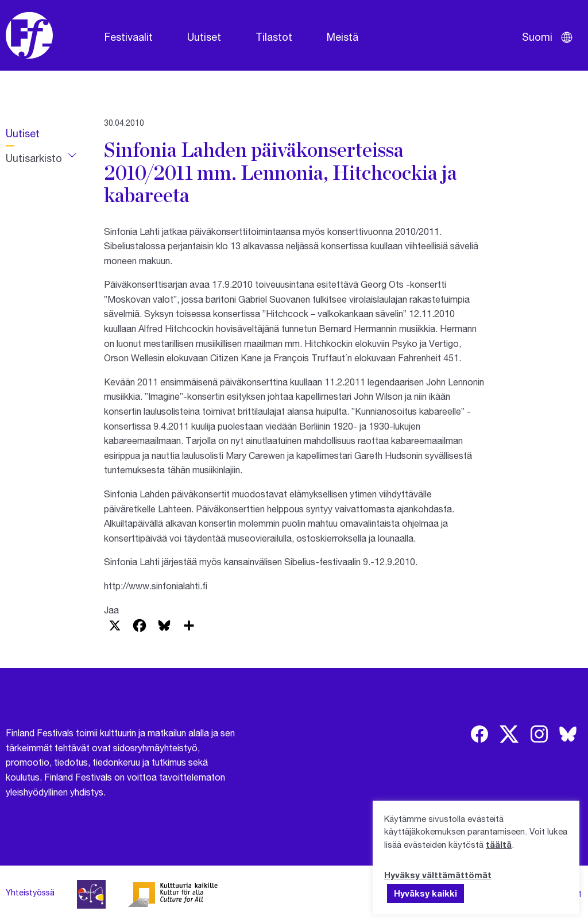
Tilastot (274, 37)
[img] (479, 734)
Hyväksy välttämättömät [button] (438, 875)
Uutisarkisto (34, 158)
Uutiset (204, 37)
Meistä (343, 37)
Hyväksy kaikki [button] (425, 893)
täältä (499, 844)
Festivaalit (129, 37)
